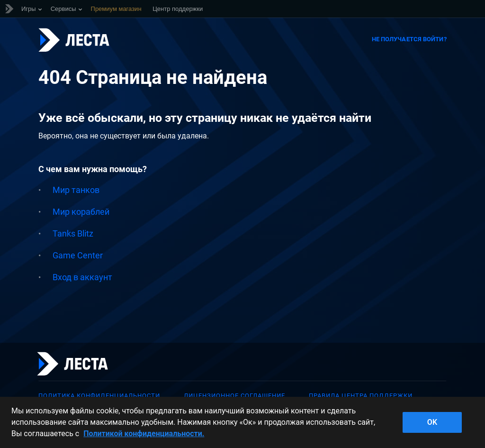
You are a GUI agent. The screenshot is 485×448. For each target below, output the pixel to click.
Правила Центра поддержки (361, 396)
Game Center (78, 255)
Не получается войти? (409, 39)
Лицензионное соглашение (234, 396)
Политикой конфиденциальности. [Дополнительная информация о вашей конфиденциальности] (144, 434)
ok (432, 422)
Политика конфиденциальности (99, 396)
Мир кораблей (81, 212)
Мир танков (76, 190)
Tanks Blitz (73, 233)
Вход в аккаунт (82, 277)
